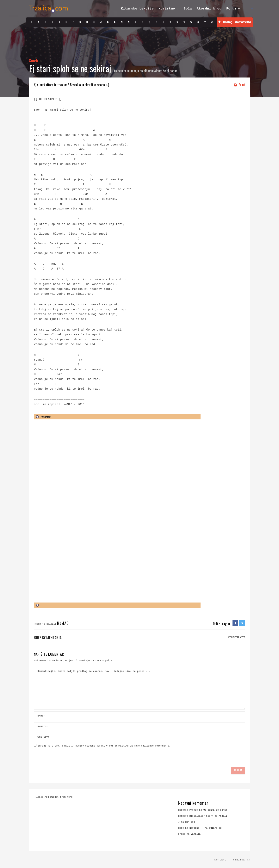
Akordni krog (209, 9)
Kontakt (220, 860)
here (70, 797)
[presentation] (63, 756)
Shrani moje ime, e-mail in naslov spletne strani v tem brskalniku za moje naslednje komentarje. (104, 746)
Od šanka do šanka (215, 810)
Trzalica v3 (241, 860)
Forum (231, 9)
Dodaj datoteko (235, 22)
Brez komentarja (48, 638)
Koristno (167, 9)
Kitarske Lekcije (137, 9)
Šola (188, 9)
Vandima (196, 834)
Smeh (34, 61)
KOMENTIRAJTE (237, 638)
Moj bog (190, 822)
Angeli (223, 816)
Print (239, 85)
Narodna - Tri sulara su (206, 828)
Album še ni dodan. (166, 71)
